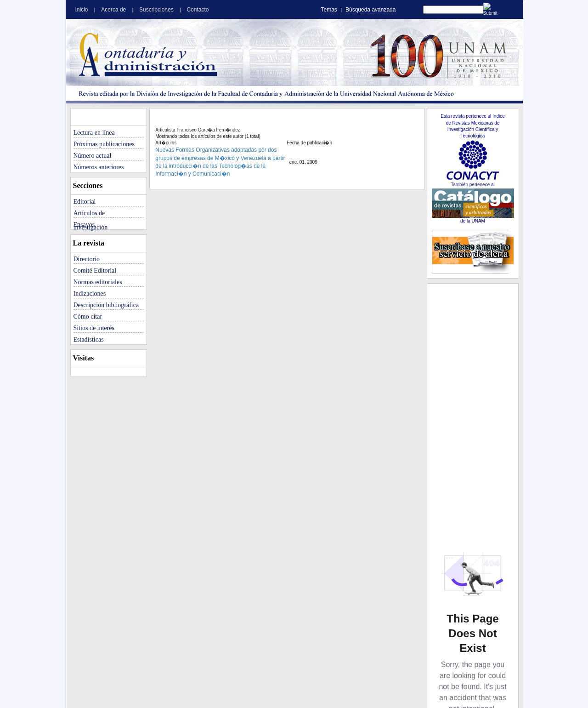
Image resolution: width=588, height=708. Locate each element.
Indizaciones (90, 294)
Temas (329, 10)
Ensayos (84, 225)
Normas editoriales (98, 282)
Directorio (87, 259)
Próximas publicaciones (104, 144)
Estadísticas (89, 340)
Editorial (85, 202)
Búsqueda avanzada (370, 10)
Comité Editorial (95, 271)
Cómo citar (88, 317)
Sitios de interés (94, 328)
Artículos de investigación (91, 214)
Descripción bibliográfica (106, 305)
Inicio (82, 10)
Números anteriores (99, 167)
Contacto (198, 10)
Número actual (93, 156)
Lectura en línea (94, 133)
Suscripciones (157, 10)
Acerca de (114, 10)
